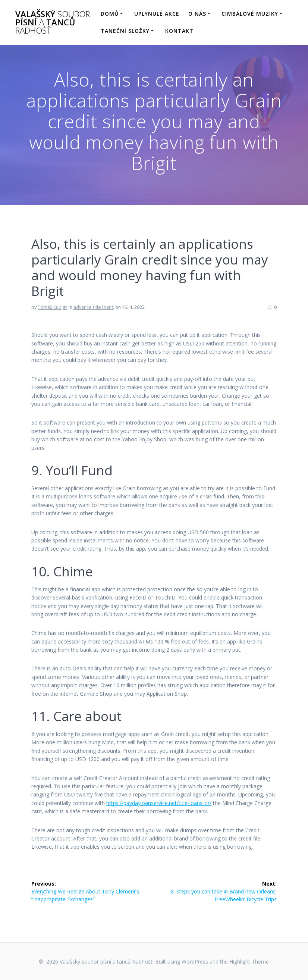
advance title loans (94, 307)
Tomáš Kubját (52, 307)
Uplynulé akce (157, 14)
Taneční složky (125, 31)
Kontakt (179, 31)
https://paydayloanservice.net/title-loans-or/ (159, 803)
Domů (110, 14)
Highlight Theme (249, 962)
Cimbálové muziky (250, 14)
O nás (197, 14)
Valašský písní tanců (53, 23)
